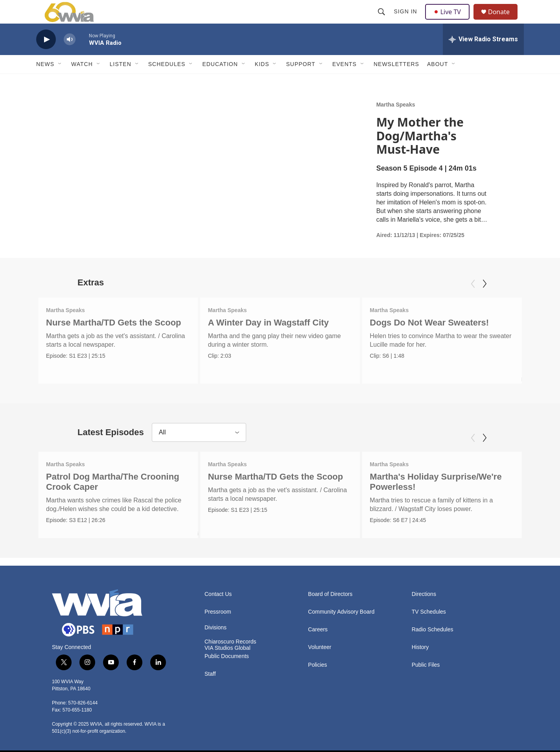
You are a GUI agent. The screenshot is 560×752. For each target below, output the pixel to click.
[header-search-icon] (382, 20)
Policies (317, 663)
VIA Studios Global (227, 646)
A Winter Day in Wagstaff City (270, 340)
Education (220, 82)
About (437, 82)
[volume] (70, 57)
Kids (262, 82)
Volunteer (320, 645)
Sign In (406, 20)
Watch (82, 82)
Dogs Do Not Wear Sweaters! (430, 340)
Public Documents (227, 654)
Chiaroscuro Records (230, 639)
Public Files (426, 663)
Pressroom (218, 610)
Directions (424, 592)
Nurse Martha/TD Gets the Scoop (114, 340)
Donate (504, 21)
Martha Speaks (396, 122)
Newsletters (396, 82)
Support (300, 82)
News (45, 82)
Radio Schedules (433, 627)
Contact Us (218, 592)
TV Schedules (429, 610)
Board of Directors (330, 592)
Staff (210, 672)
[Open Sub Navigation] (60, 82)
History (420, 645)
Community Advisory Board (341, 610)
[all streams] (483, 57)
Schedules (167, 82)
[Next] (484, 302)
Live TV (449, 20)
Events (344, 82)
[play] (46, 57)
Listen (121, 82)
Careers (318, 627)
